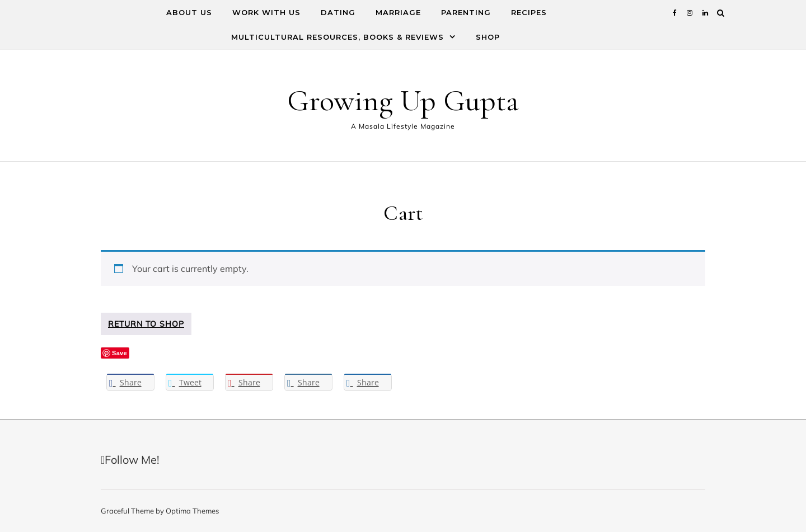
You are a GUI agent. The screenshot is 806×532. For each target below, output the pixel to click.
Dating (338, 12)
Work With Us (266, 12)
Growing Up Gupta (403, 100)
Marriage (398, 12)
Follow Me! (130, 460)
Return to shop (146, 324)
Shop (488, 37)
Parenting (466, 12)
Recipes (529, 12)
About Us (189, 12)
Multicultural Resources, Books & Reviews (338, 37)
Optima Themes (192, 511)
